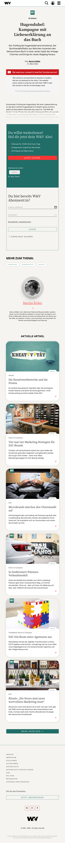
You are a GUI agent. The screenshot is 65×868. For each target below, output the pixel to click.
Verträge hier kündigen (18, 782)
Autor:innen (12, 764)
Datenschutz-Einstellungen (20, 770)
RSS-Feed (10, 776)
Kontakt (10, 754)
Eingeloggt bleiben (22, 237)
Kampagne (13, 264)
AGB (8, 773)
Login (33, 229)
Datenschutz (12, 767)
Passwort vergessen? (20, 222)
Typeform (15, 172)
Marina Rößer (35, 61)
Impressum (11, 757)
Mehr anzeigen (33, 731)
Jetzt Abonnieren (32, 797)
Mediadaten (12, 779)
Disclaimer (12, 761)
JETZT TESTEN (32, 158)
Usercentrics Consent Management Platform (36, 91)
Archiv (42, 264)
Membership (28, 264)
